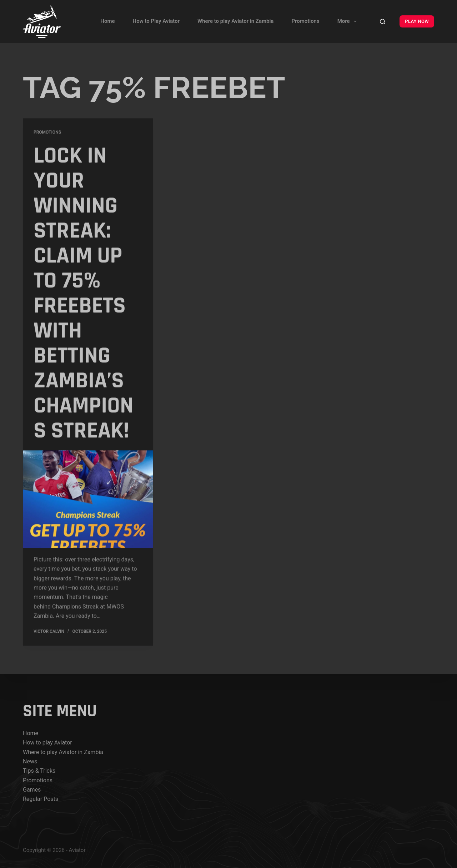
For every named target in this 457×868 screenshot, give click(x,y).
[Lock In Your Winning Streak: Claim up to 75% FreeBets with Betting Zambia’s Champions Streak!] (88, 499)
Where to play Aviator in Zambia (235, 21)
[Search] (383, 22)
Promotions (305, 21)
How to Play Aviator (156, 21)
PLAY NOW (417, 21)
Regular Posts (41, 799)
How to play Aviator (47, 742)
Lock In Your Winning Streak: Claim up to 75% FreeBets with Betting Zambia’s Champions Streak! (84, 293)
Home (107, 21)
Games (32, 790)
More (348, 21)
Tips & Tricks (39, 771)
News (30, 761)
